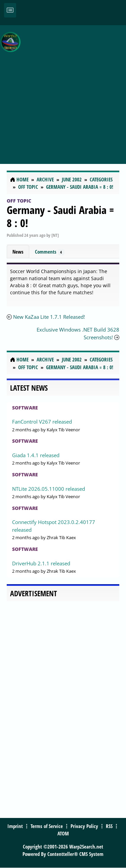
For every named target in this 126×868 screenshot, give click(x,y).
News (18, 252)
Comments (50, 252)
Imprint (15, 826)
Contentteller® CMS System (75, 854)
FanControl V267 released (42, 422)
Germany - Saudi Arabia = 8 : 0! (60, 216)
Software (25, 408)
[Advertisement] (63, 91)
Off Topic (19, 201)
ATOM (63, 833)
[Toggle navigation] (10, 10)
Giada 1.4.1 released (36, 455)
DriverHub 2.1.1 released (41, 563)
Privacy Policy (84, 826)
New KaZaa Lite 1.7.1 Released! (49, 317)
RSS (109, 826)
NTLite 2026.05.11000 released (49, 489)
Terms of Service (47, 826)
